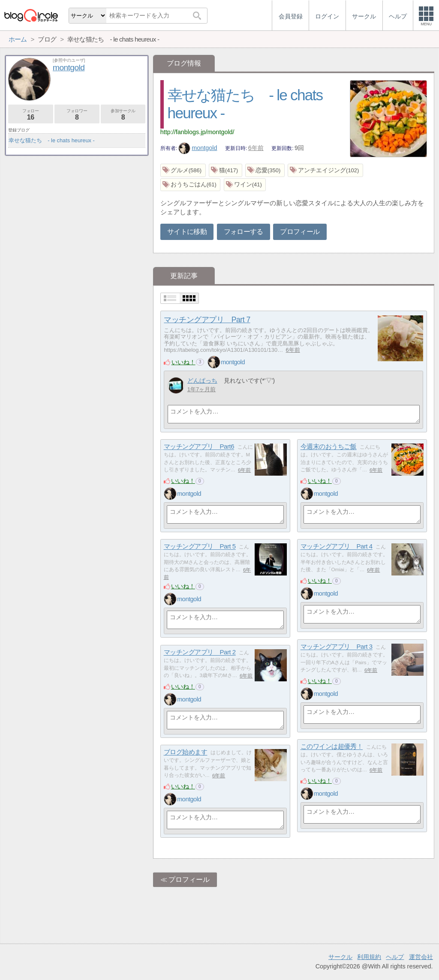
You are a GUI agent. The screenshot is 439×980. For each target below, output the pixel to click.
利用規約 (369, 957)
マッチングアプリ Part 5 (200, 547)
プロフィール (300, 232)
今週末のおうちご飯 (329, 447)
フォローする (244, 232)
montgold (198, 148)
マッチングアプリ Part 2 (200, 652)
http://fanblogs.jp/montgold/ (197, 132)
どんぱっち (202, 381)
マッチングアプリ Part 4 (337, 547)
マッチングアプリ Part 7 (207, 320)
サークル (340, 957)
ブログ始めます (186, 752)
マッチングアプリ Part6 (199, 447)
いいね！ (183, 362)
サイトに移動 (187, 232)
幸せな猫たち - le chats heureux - (52, 140)
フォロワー (77, 115)
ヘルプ (395, 957)
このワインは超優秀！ (332, 747)
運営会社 (421, 957)
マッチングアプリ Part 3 (337, 647)
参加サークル (123, 115)
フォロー (31, 115)
